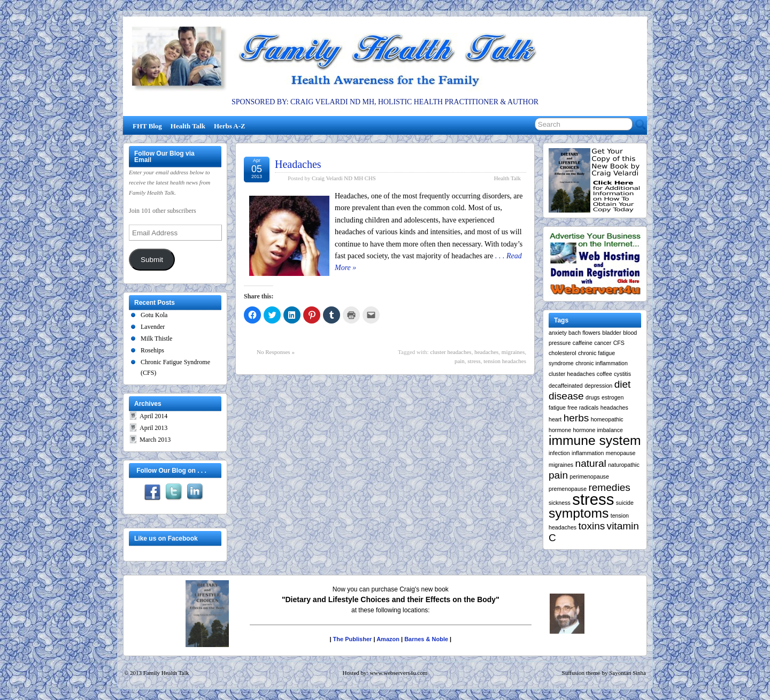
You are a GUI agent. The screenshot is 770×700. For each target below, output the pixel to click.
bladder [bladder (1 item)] (612, 333)
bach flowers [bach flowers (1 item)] (584, 333)
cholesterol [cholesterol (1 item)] (563, 353)
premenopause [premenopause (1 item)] (568, 489)
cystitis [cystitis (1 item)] (622, 374)
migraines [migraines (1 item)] (561, 465)
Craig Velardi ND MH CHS (344, 178)
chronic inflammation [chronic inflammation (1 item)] (602, 363)
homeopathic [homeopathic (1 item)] (607, 419)
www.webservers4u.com (398, 673)
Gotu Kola (154, 315)
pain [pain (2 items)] (558, 475)
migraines (513, 352)
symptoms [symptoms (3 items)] (579, 513)
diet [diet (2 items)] (623, 384)
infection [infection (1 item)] (559, 453)
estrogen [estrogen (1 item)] (613, 397)
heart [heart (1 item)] (555, 419)
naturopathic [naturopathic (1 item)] (624, 465)
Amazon (388, 639)
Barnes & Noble (426, 639)
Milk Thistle (156, 339)
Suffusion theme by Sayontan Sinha (604, 673)
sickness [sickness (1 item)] (560, 503)
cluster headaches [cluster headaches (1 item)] (572, 374)
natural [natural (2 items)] (591, 463)
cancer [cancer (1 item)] (603, 343)
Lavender (153, 327)
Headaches (298, 164)
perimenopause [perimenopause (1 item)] (589, 476)
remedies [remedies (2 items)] (609, 487)
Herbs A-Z (230, 126)
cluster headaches (451, 352)
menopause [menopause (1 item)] (621, 453)
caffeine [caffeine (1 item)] (583, 343)
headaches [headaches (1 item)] (614, 407)
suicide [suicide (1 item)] (625, 503)
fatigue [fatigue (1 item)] (557, 407)
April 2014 (153, 416)
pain (460, 361)
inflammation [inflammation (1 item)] (588, 453)
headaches (486, 352)
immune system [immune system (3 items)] (595, 440)
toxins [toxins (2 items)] (592, 526)
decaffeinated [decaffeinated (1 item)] (566, 386)
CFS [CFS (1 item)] (619, 343)
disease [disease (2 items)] (566, 396)
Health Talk (188, 126)
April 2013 (153, 428)
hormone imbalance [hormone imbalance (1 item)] (598, 430)
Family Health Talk (166, 673)
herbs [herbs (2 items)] (576, 418)
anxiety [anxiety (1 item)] (558, 333)
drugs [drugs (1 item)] (593, 397)
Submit (152, 260)
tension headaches (505, 361)
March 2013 (155, 440)
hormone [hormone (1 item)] (560, 430)
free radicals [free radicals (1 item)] (583, 407)
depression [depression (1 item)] (598, 386)
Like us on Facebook (166, 539)
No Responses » (276, 352)
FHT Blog (147, 126)
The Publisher (353, 639)
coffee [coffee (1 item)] (605, 374)
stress (474, 361)
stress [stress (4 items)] (593, 499)
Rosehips (152, 350)
